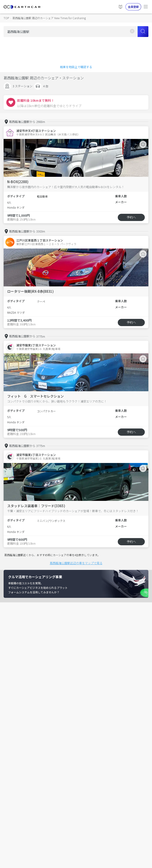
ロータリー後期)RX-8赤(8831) (30, 291)
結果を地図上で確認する (76, 67)
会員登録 (133, 7)
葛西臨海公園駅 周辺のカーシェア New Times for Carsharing (49, 18)
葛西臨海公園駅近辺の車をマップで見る (76, 563)
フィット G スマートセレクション (35, 396)
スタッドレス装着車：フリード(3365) (36, 506)
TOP (6, 18)
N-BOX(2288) (18, 182)
